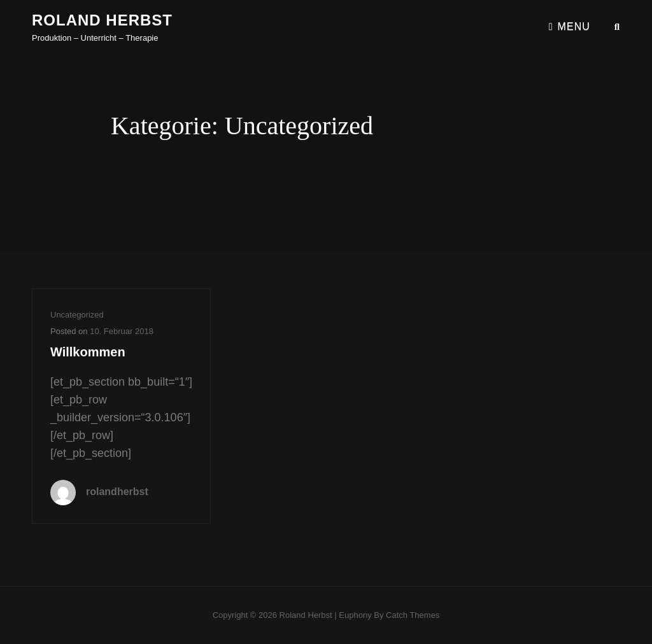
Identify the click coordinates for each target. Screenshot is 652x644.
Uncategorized (77, 315)
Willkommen (88, 352)
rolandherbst (117, 492)
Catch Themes (413, 615)
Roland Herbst (102, 20)
